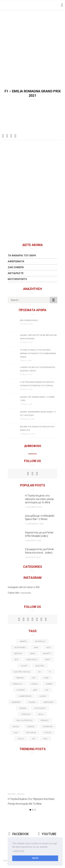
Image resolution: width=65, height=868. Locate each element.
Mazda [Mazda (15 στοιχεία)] (32, 702)
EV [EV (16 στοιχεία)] (40, 672)
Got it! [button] (35, 858)
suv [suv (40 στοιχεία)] (16, 733)
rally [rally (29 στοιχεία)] (41, 714)
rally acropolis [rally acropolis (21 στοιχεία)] (24, 720)
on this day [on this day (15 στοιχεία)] (40, 708)
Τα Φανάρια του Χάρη (22, 255)
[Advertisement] (32, 44)
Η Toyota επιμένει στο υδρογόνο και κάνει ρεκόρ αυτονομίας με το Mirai (39, 499)
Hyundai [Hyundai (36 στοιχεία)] (21, 690)
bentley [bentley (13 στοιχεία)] (18, 653)
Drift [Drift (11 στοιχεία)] (48, 660)
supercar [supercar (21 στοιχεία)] (48, 727)
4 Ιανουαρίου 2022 (33, 541)
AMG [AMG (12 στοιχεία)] (36, 647)
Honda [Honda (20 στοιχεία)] (34, 684)
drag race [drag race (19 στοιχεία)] (32, 660)
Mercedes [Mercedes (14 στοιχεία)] (48, 702)
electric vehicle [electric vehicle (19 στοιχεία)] (22, 672)
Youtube (47, 834)
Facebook (19, 834)
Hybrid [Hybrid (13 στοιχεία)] (49, 684)
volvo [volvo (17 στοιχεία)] (21, 739)
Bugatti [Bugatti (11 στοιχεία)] (47, 653)
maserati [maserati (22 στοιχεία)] (16, 702)
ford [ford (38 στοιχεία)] (46, 678)
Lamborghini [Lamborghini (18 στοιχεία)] (25, 696)
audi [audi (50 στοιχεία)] (48, 647)
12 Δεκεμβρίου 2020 (34, 524)
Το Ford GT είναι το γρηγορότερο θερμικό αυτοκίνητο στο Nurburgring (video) (38, 353)
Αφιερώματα (16, 261)
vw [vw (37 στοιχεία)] (33, 739)
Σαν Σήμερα (16, 267)
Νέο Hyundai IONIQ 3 (29, 320)
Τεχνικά (21, 794)
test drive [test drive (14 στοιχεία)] (31, 733)
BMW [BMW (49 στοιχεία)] (33, 653)
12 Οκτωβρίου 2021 (34, 507)
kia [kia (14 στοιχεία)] (47, 690)
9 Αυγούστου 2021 (33, 557)
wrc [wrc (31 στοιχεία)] (45, 739)
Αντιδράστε (16, 273)
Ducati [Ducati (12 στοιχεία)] (24, 666)
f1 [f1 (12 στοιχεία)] (50, 672)
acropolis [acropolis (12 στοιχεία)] (40, 641)
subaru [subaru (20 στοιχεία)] (31, 727)
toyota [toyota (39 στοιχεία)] (48, 733)
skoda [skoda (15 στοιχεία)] (16, 727)
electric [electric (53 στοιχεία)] (40, 666)
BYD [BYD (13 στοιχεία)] (17, 660)
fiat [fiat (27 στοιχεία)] (34, 678)
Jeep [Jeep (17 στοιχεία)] (35, 690)
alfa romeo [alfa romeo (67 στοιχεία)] (20, 647)
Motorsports (17, 279)
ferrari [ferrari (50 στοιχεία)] (20, 678)
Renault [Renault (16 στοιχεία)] (45, 720)
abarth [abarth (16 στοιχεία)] (23, 641)
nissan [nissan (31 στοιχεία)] (23, 708)
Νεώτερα (12, 794)
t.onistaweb (25, 593)
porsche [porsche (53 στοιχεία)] (26, 714)
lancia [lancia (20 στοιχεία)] (43, 696)
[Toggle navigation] (61, 5)
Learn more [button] (18, 851)
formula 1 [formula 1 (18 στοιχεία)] (18, 684)
